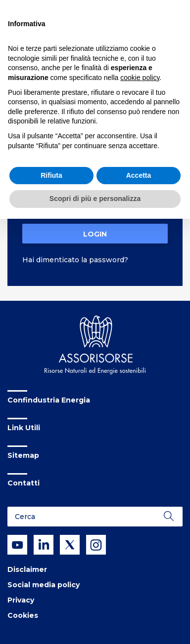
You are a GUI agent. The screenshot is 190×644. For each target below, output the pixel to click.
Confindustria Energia (49, 400)
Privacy (21, 600)
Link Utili (24, 428)
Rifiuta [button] (51, 175)
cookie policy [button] (140, 78)
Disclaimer (27, 569)
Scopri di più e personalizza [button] (95, 199)
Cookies (23, 615)
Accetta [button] (139, 175)
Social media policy (44, 585)
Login (95, 234)
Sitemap (23, 455)
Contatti (24, 483)
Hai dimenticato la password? (75, 260)
